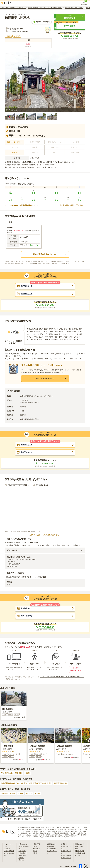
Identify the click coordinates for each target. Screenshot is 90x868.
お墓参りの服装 (66, 857)
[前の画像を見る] (8, 82)
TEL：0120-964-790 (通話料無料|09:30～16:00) (23, 205)
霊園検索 (7, 850)
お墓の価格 (22, 853)
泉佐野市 (4, 795)
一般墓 (27, 775)
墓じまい (21, 862)
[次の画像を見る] (82, 82)
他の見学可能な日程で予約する (72, 205)
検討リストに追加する (42, 22)
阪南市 (13, 795)
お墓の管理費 (51, 850)
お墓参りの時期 (66, 860)
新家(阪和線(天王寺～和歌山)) (40, 785)
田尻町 (20, 795)
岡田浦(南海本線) (60, 785)
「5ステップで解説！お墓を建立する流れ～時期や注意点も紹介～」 (62, 679)
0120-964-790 (70, 36)
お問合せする (33, 245)
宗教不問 (19, 775)
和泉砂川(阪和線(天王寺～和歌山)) (14, 785)
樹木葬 (35, 853)
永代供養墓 (36, 850)
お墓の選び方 (23, 855)
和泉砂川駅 (49, 162)
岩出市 (37, 795)
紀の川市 (29, 795)
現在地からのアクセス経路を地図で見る (45, 536)
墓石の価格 (51, 848)
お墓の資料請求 (9, 853)
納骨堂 (35, 855)
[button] (70, 17)
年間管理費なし (7, 775)
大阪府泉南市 (26, 162)
